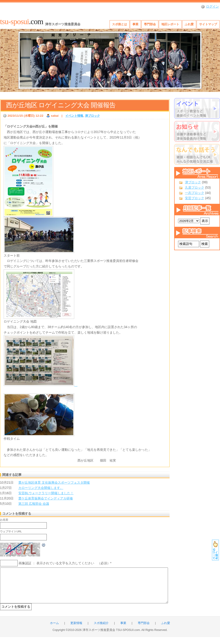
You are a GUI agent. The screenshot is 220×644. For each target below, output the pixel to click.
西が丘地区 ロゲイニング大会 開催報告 (61, 105)
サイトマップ (208, 24)
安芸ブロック (195, 198)
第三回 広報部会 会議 (34, 504)
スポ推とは (120, 24)
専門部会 (150, 24)
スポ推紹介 (101, 630)
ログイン (212, 6)
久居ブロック (195, 187)
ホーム (54, 630)
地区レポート (170, 24)
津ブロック (193, 182)
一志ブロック (195, 193)
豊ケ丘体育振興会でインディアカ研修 (46, 498)
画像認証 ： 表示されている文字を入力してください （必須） (64, 563)
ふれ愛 (189, 24)
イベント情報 (74, 116)
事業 (135, 24)
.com (22, 21)
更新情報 (76, 630)
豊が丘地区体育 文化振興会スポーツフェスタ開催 (54, 482)
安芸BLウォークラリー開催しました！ (46, 493)
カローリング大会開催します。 (41, 488)
